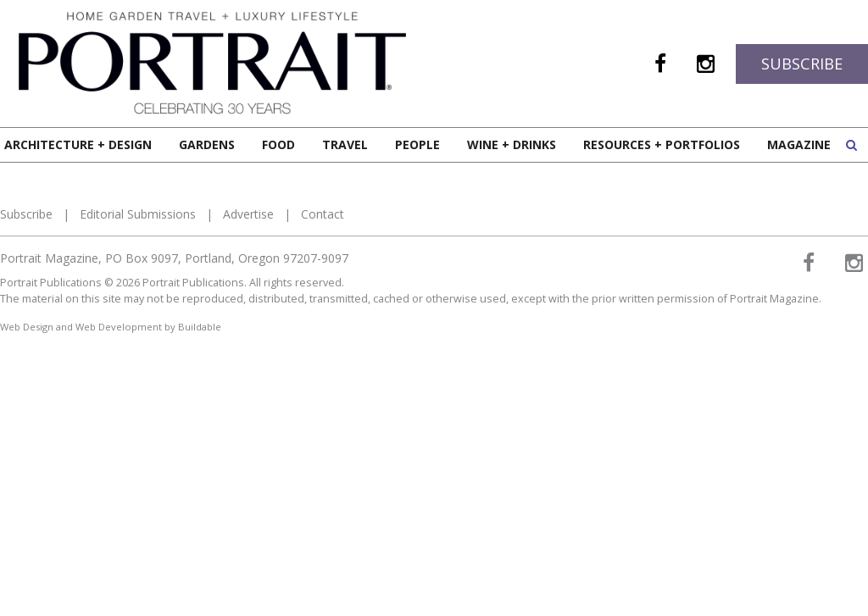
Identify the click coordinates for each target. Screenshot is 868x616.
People (417, 144)
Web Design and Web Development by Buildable (111, 327)
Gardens (207, 144)
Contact (323, 214)
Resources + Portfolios (662, 144)
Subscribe (802, 64)
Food (278, 144)
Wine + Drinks (512, 144)
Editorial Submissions (138, 214)
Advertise (248, 214)
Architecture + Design (78, 144)
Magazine (799, 144)
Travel (345, 144)
